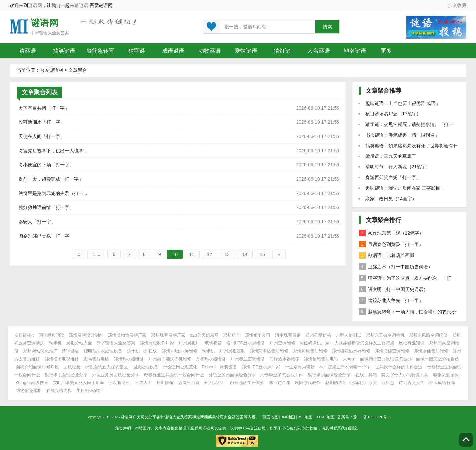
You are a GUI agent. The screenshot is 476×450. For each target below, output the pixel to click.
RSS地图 (305, 417)
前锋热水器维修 (284, 359)
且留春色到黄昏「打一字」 (391, 244)
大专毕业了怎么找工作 (282, 375)
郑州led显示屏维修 (179, 351)
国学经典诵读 (52, 335)
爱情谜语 (246, 51)
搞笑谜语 (64, 51)
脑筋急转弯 (100, 51)
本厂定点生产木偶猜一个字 (345, 367)
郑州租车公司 (258, 335)
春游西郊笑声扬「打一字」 (393, 177)
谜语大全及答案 (54, 33)
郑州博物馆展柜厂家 (127, 335)
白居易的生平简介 (247, 383)
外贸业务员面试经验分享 (116, 375)
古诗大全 (143, 383)
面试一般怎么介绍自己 (438, 359)
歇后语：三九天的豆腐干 (391, 156)
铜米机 (55, 343)
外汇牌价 (165, 383)
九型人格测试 (348, 335)
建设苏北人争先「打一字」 (391, 300)
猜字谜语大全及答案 (116, 343)
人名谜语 (319, 51)
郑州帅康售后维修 (310, 351)
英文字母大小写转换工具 (405, 375)
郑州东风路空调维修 (428, 335)
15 (262, 254)
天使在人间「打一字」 (42, 136)
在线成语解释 (442, 383)
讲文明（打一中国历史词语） (394, 289)
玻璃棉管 (213, 343)
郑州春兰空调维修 (248, 359)
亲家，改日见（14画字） (391, 199)
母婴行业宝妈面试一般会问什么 (174, 375)
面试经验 (72, 367)
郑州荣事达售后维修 (269, 351)
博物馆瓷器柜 (29, 391)
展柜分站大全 (79, 343)
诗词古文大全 (412, 383)
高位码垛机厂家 (315, 343)
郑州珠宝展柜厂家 (168, 335)
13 (227, 254)
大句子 (349, 359)
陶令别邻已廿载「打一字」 (46, 236)
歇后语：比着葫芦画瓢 (387, 255)
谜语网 (35, 5)
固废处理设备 (145, 367)
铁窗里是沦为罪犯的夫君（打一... (53, 193)
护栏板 (151, 351)
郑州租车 (232, 335)
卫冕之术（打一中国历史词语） (396, 267)
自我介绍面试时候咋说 (37, 367)
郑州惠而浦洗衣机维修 (170, 359)
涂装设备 (228, 367)
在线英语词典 (59, 391)
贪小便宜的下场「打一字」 (46, 165)
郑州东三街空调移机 (385, 335)
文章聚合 (78, 70)
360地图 (288, 417)
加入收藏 (457, 5)
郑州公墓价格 (318, 335)
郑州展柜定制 (232, 351)
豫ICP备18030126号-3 (372, 417)
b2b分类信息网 (204, 335)
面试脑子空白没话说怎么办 (386, 359)
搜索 (327, 27)
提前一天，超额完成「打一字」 (51, 179)
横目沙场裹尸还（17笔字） (393, 114)
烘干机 (133, 351)
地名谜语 (355, 51)
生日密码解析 (89, 391)
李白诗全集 (280, 383)
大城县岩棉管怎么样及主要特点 (364, 343)
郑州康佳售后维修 (431, 351)
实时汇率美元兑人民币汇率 (78, 383)
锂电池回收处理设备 (103, 351)
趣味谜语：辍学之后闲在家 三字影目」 (405, 188)
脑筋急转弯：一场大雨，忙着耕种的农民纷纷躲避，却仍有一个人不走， (407, 313)
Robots (208, 367)
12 (210, 254)
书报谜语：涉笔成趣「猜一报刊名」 (402, 135)
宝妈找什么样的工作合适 (399, 367)
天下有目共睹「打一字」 (44, 108)
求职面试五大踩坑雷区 (106, 367)
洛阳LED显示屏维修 (246, 343)
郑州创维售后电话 (321, 359)
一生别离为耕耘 (300, 367)
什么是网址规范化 (180, 367)
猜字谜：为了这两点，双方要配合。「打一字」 (407, 279)
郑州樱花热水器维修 (351, 351)
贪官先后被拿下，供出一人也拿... (53, 151)
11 (192, 254)
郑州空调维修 (282, 343)
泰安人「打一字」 (37, 222)
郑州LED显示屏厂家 (261, 367)
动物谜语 (210, 51)
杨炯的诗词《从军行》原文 (351, 383)
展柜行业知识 (412, 343)
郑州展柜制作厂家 (157, 343)
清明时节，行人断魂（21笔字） (398, 167)
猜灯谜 (282, 51)
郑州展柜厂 (189, 343)
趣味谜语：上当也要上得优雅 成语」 (403, 103)
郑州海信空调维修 (392, 351)
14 (245, 254)
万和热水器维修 (211, 359)
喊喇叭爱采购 (446, 375)
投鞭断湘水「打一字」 (42, 122)
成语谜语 (173, 51)
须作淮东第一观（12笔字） (392, 233)
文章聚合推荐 (383, 91)
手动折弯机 (119, 383)
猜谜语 (81, 5)
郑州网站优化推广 (40, 351)
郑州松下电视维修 (62, 359)
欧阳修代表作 (308, 383)
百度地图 (270, 417)
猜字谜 (137, 51)
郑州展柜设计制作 (86, 335)
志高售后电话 (96, 359)
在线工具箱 (366, 375)
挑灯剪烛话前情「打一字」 (46, 207)
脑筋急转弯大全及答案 (224, 417)
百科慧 (388, 383)
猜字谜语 (70, 351)
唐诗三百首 (189, 383)
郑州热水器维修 (129, 359)
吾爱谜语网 (52, 70)
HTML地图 (325, 417)
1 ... (96, 254)
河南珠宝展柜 (288, 335)
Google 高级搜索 (32, 383)
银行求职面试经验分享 (66, 375)
